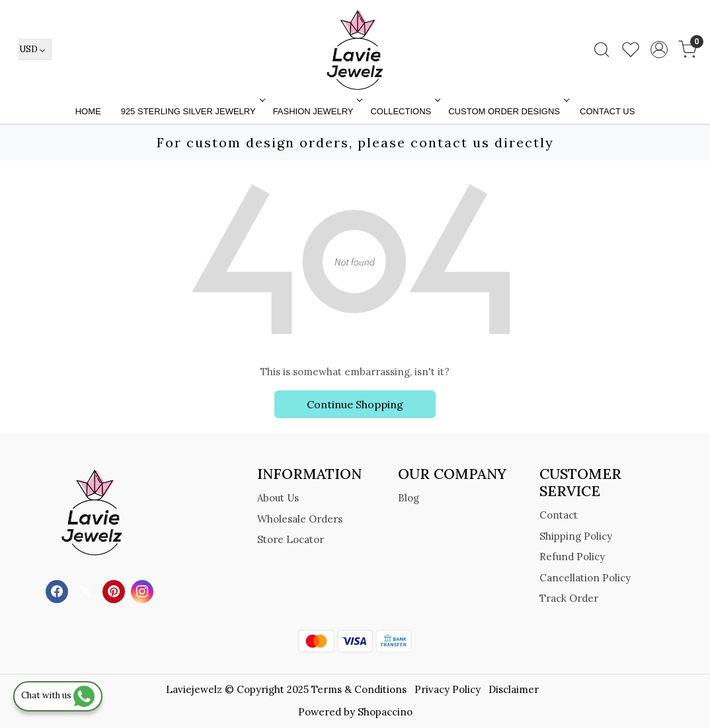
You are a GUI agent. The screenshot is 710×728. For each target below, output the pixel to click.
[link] (602, 50)
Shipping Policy (576, 536)
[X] (87, 590)
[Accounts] (659, 50)
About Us (278, 498)
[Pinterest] (115, 590)
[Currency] (35, 50)
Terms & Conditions (359, 689)
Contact (559, 515)
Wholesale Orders (300, 519)
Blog (409, 498)
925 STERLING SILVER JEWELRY (192, 111)
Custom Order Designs (507, 111)
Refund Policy (572, 557)
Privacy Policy (448, 689)
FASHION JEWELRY (317, 111)
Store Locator (291, 539)
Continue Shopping (355, 404)
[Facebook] (59, 590)
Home (88, 111)
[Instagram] (144, 590)
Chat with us (58, 695)
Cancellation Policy (585, 578)
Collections (404, 111)
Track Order (569, 598)
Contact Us (607, 111)
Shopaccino (385, 712)
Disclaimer (514, 689)
